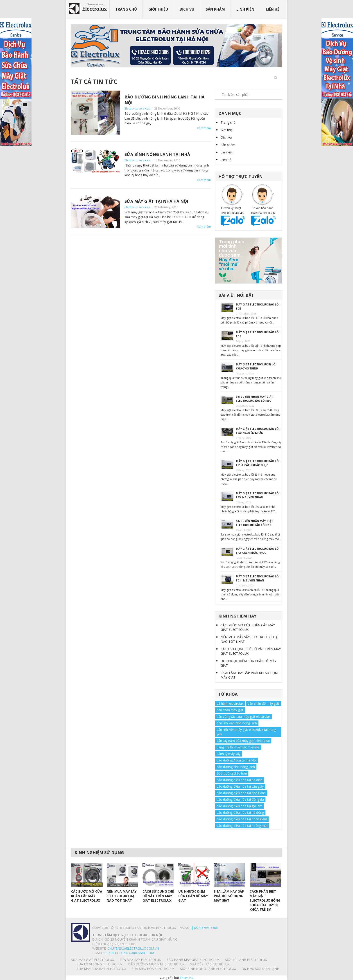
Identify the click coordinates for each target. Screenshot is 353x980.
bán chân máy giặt (230, 710)
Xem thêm (204, 128)
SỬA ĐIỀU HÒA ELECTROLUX (153, 969)
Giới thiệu (158, 9)
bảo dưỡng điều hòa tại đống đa (240, 799)
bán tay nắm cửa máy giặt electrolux (243, 741)
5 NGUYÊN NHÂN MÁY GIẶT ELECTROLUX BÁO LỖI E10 (255, 523)
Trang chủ (126, 9)
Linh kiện (245, 9)
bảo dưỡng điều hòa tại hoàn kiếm (242, 819)
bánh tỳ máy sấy (229, 754)
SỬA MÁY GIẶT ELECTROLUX (93, 960)
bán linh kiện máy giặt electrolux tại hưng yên (246, 732)
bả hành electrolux (230, 703)
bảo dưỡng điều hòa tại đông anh (241, 793)
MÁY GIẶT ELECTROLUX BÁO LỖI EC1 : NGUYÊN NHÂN (258, 578)
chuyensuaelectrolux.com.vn (133, 948)
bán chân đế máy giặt (263, 703)
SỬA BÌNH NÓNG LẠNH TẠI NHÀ (157, 154)
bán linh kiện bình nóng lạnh (237, 723)
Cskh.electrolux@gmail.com (129, 953)
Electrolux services (137, 108)
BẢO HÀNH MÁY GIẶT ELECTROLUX (193, 960)
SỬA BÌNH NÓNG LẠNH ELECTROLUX (208, 969)
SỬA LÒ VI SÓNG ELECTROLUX (100, 964)
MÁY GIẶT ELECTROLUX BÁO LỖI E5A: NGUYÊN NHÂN (258, 431)
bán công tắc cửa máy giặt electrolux (243, 717)
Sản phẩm (215, 9)
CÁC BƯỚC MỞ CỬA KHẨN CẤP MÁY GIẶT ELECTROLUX (248, 627)
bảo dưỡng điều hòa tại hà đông (240, 812)
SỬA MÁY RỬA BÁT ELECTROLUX (101, 969)
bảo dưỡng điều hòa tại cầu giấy (240, 786)
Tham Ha (186, 978)
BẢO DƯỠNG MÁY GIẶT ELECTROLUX (156, 964)
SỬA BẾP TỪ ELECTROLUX (210, 964)
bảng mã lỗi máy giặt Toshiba (238, 747)
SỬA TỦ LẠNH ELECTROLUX (246, 960)
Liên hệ (273, 9)
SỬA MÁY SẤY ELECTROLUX (140, 960)
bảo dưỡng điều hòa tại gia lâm (239, 806)
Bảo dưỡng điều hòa (232, 773)
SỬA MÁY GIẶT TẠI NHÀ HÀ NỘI (156, 201)
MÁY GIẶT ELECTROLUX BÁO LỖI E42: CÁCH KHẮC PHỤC (258, 551)
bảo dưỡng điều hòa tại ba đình (240, 780)
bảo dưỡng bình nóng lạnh (236, 767)
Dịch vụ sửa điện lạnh (260, 969)
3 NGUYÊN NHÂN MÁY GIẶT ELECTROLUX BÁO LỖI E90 (255, 399)
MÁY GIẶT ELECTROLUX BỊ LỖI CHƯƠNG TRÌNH (256, 366)
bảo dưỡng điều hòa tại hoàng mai (242, 826)
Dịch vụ (187, 9)
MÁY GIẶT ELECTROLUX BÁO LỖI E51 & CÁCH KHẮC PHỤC (258, 463)
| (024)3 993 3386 (204, 928)
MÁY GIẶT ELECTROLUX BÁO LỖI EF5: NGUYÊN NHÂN (258, 495)
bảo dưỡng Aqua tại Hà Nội (236, 760)
